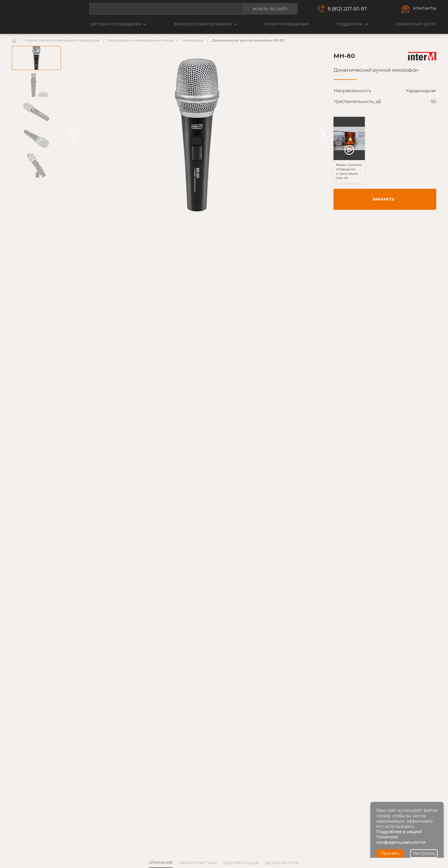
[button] (72, 134)
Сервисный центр (416, 24)
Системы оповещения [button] (118, 24)
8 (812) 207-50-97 (347, 9)
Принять (390, 853)
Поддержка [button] (352, 24)
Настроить (424, 853)
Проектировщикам (287, 24)
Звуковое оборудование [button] (205, 24)
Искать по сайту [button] (270, 9)
